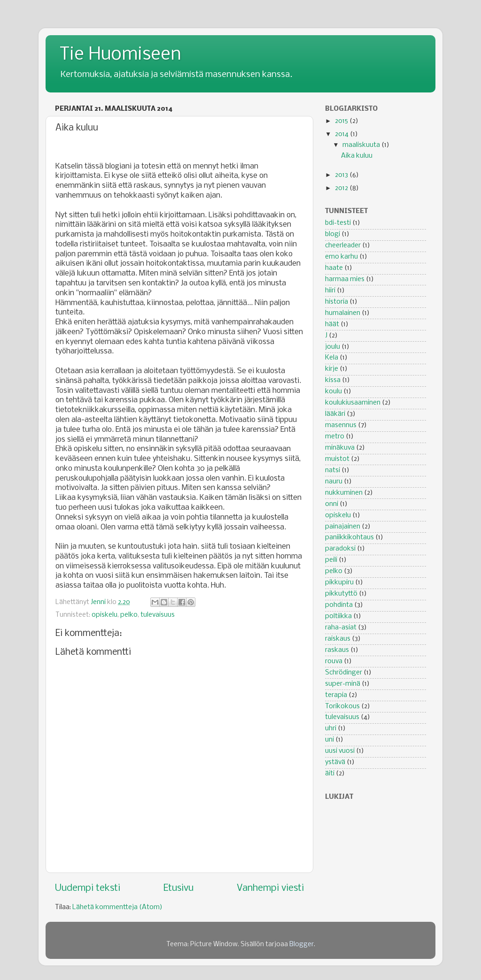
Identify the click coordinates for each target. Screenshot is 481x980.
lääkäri (335, 414)
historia (337, 302)
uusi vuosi (340, 751)
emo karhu (341, 257)
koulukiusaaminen (353, 403)
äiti (330, 774)
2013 (342, 175)
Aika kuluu (357, 156)
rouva (334, 662)
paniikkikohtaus (349, 538)
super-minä (343, 684)
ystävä (335, 762)
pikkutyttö (341, 594)
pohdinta (339, 605)
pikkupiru (339, 583)
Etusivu (178, 888)
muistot (337, 459)
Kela (332, 358)
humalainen (343, 313)
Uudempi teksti (88, 888)
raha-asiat (341, 628)
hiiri (330, 291)
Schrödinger (344, 673)
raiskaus (338, 639)
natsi (333, 471)
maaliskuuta (362, 145)
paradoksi (340, 549)
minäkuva (340, 448)
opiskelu (105, 615)
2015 (342, 121)
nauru (334, 482)
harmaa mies (345, 279)
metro (335, 437)
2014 (342, 134)
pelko (129, 615)
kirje (332, 369)
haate (334, 268)
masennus (341, 425)
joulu (333, 347)
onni (332, 504)
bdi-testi (338, 223)
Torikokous (342, 707)
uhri (331, 729)
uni (330, 740)
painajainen (343, 527)
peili (331, 560)
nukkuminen (344, 493)
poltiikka (338, 616)
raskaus (337, 650)
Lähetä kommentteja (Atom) (117, 907)
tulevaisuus (158, 615)
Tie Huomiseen (120, 55)
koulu (334, 392)
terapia (336, 695)
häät (332, 325)
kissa (333, 380)
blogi (333, 234)
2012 (342, 188)
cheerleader (343, 246)
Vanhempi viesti (270, 888)
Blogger (302, 945)
